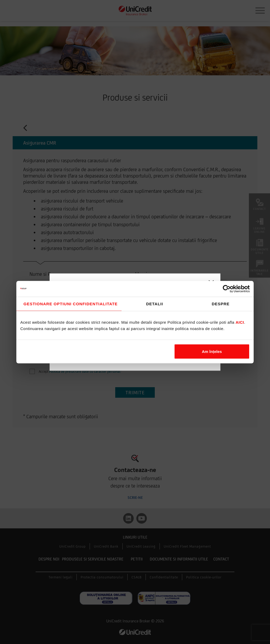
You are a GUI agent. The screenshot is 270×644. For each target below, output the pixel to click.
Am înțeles (212, 351)
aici (240, 322)
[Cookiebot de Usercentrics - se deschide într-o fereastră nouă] (227, 289)
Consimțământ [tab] (69, 304)
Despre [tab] (221, 304)
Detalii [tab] (155, 304)
